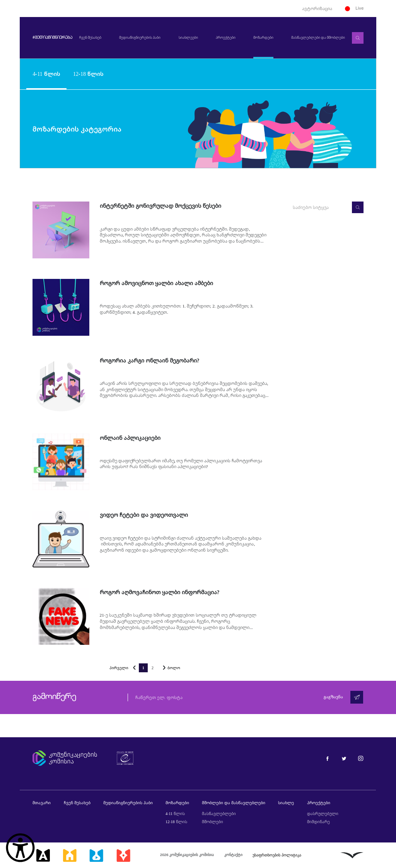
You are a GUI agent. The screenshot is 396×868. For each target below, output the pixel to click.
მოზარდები (263, 37)
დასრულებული (323, 813)
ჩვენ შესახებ (90, 37)
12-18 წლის (88, 74)
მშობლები (213, 822)
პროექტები (225, 37)
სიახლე (286, 803)
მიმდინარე (318, 822)
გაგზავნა (333, 697)
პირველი (119, 668)
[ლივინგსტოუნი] (352, 855)
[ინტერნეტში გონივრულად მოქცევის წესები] (61, 230)
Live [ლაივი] (354, 8)
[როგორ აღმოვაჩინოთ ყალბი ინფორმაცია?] (61, 616)
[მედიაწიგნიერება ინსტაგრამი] (361, 758)
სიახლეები (188, 37)
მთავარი (42, 803)
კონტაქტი (233, 855)
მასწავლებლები (219, 813)
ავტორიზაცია (317, 8)
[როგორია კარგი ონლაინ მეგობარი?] (61, 384)
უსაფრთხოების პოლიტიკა (277, 855)
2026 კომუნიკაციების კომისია (187, 855)
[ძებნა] (358, 207)
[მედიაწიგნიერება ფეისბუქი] (327, 758)
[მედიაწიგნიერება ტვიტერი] (344, 758)
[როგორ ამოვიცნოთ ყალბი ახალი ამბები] (61, 307)
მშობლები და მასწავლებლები (234, 803)
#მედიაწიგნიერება (52, 38)
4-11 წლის (46, 74)
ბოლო (174, 668)
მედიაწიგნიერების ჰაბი (140, 37)
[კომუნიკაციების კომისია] (65, 758)
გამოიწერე (54, 697)
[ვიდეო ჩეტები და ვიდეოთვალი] (61, 539)
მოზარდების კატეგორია (77, 129)
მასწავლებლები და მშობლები (318, 37)
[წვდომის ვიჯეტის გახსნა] (20, 848)
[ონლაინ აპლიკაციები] (61, 462)
